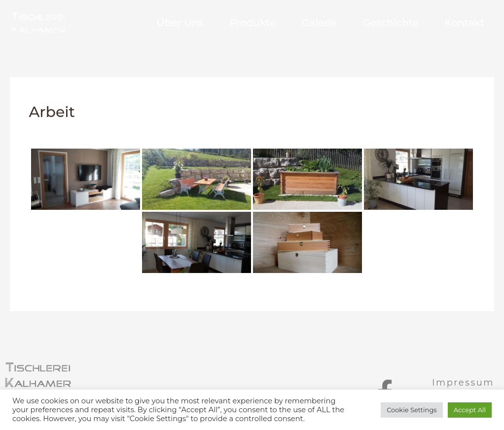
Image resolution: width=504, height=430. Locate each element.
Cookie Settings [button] (412, 410)
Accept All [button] (470, 410)
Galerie (307, 23)
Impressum (463, 383)
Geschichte (384, 23)
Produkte (234, 23)
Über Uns (156, 23)
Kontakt (464, 23)
